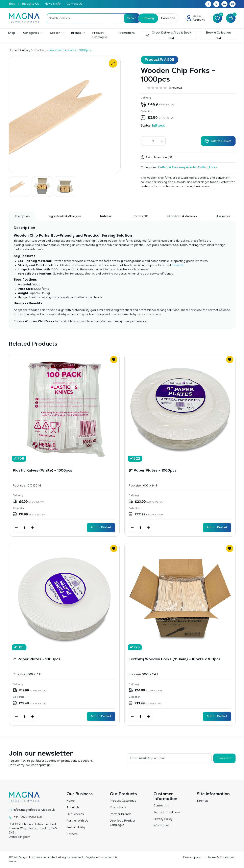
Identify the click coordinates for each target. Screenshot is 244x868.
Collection (168, 18)
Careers (72, 834)
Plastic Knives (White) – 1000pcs (43, 471)
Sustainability (76, 828)
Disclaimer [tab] (223, 216)
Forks (213, 168)
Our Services (75, 814)
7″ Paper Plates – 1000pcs (37, 659)
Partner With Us (77, 821)
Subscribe (224, 758)
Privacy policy (193, 858)
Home (13, 50)
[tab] (140, 216)
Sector (55, 33)
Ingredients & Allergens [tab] (65, 216)
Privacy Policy (163, 819)
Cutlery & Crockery (33, 50)
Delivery (148, 18)
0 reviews (176, 88)
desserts (177, 265)
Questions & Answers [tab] (182, 216)
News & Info (53, 4)
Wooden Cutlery (197, 168)
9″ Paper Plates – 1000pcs (153, 471)
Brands (76, 33)
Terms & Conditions (167, 812)
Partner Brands (120, 814)
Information (162, 826)
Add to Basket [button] (101, 528)
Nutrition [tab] (106, 216)
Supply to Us (30, 4)
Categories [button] (31, 33)
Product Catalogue (100, 35)
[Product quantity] (153, 141)
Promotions (127, 33)
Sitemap (202, 801)
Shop (12, 4)
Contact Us (75, 4)
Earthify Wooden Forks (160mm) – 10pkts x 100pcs (175, 659)
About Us (73, 808)
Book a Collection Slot (218, 36)
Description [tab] (22, 216)
